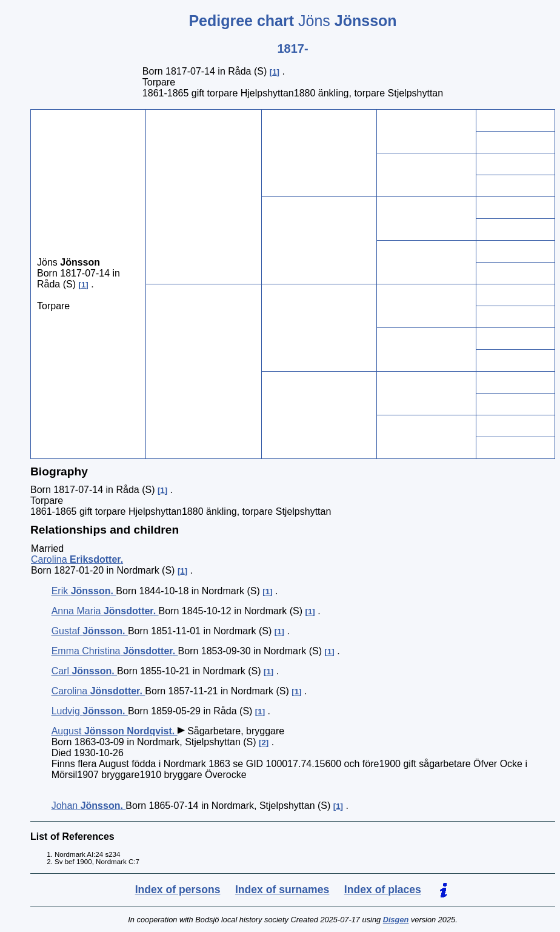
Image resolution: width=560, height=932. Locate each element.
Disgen (396, 920)
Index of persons (178, 890)
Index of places (383, 890)
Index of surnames (282, 890)
